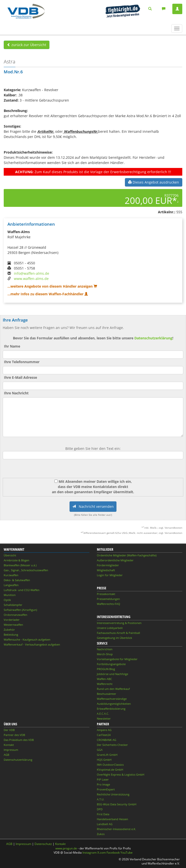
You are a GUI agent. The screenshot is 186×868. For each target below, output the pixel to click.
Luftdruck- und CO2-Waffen (22, 590)
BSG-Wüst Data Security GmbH (117, 804)
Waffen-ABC (104, 679)
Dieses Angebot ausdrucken (154, 182)
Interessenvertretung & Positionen (119, 623)
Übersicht (10, 555)
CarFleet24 (104, 735)
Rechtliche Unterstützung (113, 794)
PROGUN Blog (106, 669)
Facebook (113, 853)
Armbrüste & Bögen (17, 560)
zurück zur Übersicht (27, 45)
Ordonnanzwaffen (16, 615)
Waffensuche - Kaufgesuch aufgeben (27, 639)
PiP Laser (103, 779)
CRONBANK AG (107, 740)
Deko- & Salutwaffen (17, 580)
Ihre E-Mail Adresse (20, 377)
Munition (10, 595)
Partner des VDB (14, 735)
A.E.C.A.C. (103, 714)
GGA (100, 750)
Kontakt (9, 745)
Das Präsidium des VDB (19, 740)
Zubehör (9, 630)
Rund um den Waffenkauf (113, 689)
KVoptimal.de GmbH (110, 770)
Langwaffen (11, 585)
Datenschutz (43, 844)
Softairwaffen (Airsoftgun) (20, 610)
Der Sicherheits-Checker (112, 745)
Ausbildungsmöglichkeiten (114, 704)
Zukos (101, 834)
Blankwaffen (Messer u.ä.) (20, 565)
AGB (6, 755)
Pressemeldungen (108, 599)
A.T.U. (101, 799)
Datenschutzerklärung (153, 338)
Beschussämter (107, 694)
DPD (100, 809)
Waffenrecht (105, 684)
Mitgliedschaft (106, 570)
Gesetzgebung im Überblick (114, 638)
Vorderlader (12, 620)
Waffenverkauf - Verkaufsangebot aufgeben (32, 644)
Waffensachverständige (112, 699)
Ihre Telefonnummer (22, 362)
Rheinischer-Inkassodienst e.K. (116, 829)
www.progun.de (66, 848)
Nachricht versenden (93, 506)
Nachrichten (105, 649)
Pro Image (103, 784)
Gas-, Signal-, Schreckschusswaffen (26, 570)
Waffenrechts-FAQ (109, 604)
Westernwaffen (13, 625)
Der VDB (9, 730)
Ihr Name (12, 346)
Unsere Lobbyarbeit (110, 628)
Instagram (90, 853)
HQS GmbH (104, 760)
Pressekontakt (106, 594)
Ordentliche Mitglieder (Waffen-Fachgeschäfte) (127, 555)
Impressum (11, 750)
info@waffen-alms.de (32, 273)
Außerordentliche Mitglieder (115, 560)
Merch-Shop (105, 654)
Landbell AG (105, 824)
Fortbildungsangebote (111, 664)
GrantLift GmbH (107, 755)
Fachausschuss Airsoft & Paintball (118, 633)
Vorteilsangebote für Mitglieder (117, 659)
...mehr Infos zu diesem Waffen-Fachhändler (48, 294)
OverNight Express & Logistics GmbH (121, 774)
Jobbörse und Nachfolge (112, 674)
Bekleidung (11, 635)
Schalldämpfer (13, 605)
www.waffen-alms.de (31, 279)
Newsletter (104, 719)
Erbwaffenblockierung (111, 709)
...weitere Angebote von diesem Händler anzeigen (52, 286)
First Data (103, 814)
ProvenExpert (106, 789)
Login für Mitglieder (110, 575)
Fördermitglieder (108, 565)
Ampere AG (104, 730)
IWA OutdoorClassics (110, 765)
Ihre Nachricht (16, 393)
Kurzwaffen (11, 575)
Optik (7, 600)
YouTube (127, 853)
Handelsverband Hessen (112, 819)
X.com (102, 853)
